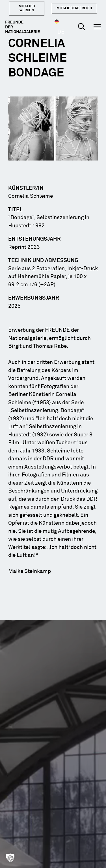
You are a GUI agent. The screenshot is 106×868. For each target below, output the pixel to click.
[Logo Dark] (23, 27)
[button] (82, 27)
